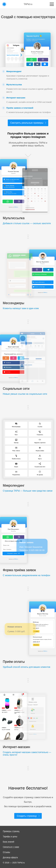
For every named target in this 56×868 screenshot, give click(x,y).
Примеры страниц (11, 831)
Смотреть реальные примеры (27, 123)
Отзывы (6, 852)
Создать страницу (27, 816)
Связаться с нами (11, 847)
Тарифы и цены (10, 836)
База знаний (8, 842)
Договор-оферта (10, 857)
